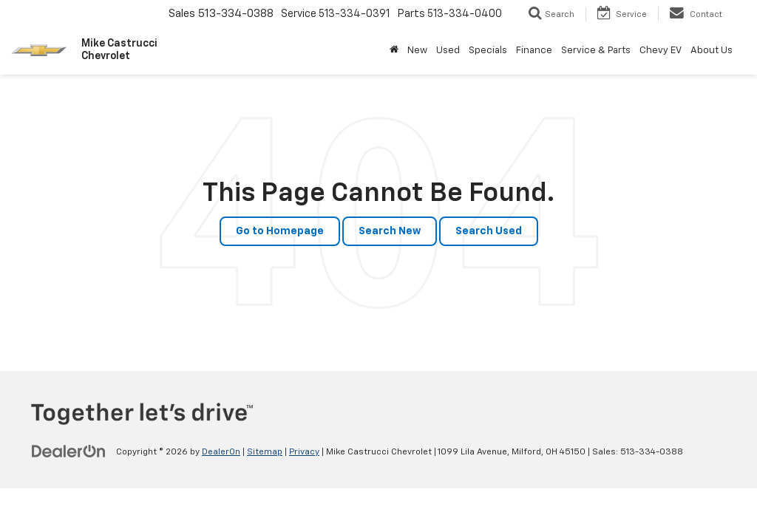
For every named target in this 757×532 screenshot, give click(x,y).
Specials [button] (488, 51)
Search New (390, 231)
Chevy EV (661, 51)
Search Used (489, 231)
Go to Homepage (280, 231)
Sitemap (265, 452)
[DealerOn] (69, 451)
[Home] (394, 51)
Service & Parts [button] (596, 51)
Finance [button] (534, 51)
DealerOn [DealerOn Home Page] (221, 452)
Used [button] (448, 51)
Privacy (304, 452)
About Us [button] (712, 51)
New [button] (417, 51)
